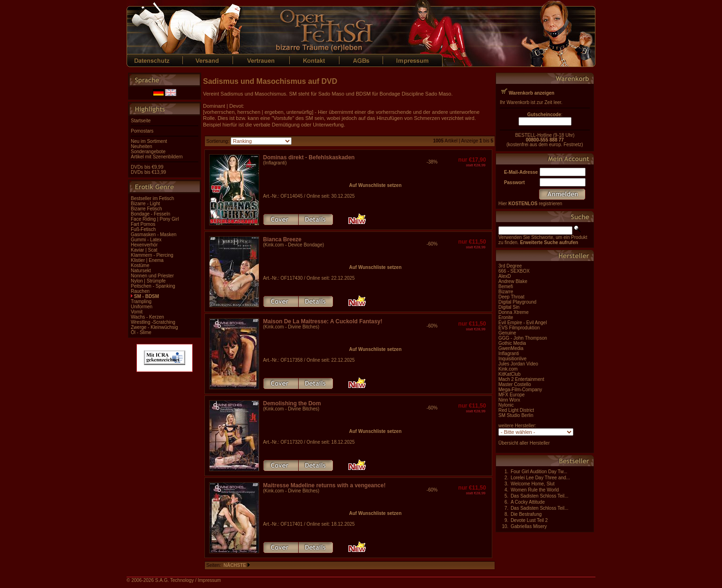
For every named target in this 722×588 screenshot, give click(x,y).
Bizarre (506, 292)
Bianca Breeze (282, 239)
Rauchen (140, 291)
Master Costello (515, 384)
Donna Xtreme (513, 312)
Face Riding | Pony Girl (155, 219)
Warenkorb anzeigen (531, 93)
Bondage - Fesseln (150, 214)
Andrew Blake (513, 281)
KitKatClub (509, 374)
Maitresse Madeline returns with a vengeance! (324, 485)
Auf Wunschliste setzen (375, 185)
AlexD (505, 276)
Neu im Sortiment (149, 141)
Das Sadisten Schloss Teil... (539, 496)
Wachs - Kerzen (147, 317)
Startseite (141, 121)
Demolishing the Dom (292, 403)
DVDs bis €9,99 (147, 167)
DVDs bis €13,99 (148, 172)
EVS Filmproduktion (519, 328)
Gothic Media (512, 343)
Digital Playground (517, 302)
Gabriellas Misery (529, 526)
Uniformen (142, 307)
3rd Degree (510, 266)
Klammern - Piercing (152, 255)
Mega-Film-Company (520, 390)
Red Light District (516, 410)
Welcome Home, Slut (533, 484)
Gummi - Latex (146, 240)
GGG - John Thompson (523, 338)
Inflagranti (509, 354)
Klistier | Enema (147, 260)
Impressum (209, 580)
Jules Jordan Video (518, 364)
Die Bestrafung (526, 514)
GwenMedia (511, 348)
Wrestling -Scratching (153, 322)
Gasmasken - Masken (154, 234)
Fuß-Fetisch (143, 229)
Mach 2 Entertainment (521, 379)
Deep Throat (511, 297)
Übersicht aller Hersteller (524, 443)
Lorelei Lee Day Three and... (540, 478)
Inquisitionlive (512, 359)
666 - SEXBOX (514, 271)
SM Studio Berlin (516, 415)
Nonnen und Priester (152, 276)
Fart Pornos (143, 224)
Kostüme (140, 265)
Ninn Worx (509, 400)
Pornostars (142, 131)
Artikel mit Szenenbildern (157, 157)
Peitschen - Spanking (153, 286)
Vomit (137, 312)
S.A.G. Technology (175, 580)
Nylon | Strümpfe (148, 281)
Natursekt (141, 271)
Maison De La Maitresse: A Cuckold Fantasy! (323, 321)
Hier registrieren (530, 204)
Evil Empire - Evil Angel (523, 323)
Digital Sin (509, 307)
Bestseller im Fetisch (152, 198)
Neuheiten (142, 146)
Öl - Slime (141, 332)
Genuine (507, 333)
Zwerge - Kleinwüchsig (154, 327)
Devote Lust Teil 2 (529, 520)
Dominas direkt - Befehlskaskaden (309, 157)
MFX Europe (511, 395)
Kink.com (508, 369)
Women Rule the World (535, 490)
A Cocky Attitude (528, 502)
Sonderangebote (148, 152)
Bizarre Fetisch (147, 209)
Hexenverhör (144, 245)
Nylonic (506, 405)
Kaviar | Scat (144, 250)
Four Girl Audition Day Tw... (539, 472)
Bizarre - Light (145, 204)
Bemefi (506, 287)
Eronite (506, 317)
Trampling (141, 301)
